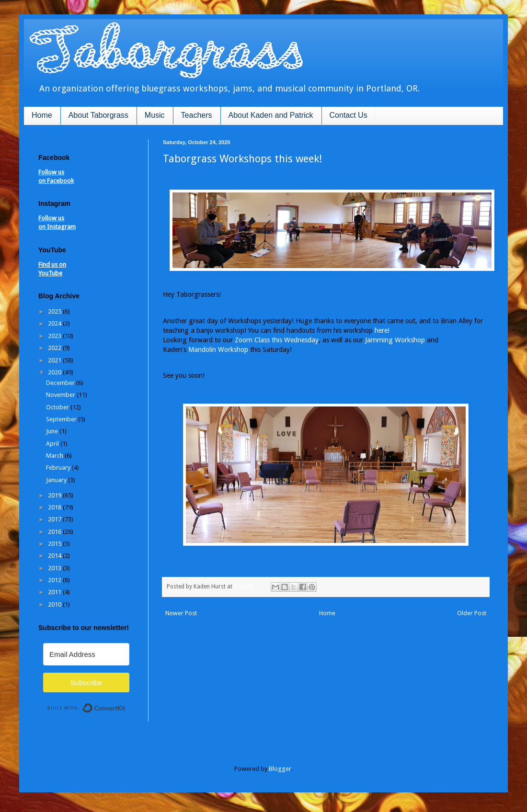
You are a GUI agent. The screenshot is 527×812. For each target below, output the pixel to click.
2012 (55, 580)
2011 (55, 592)
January (57, 480)
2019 (55, 495)
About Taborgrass (98, 115)
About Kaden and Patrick (271, 115)
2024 (55, 323)
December (61, 383)
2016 (55, 532)
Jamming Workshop (395, 340)
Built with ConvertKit (126, 704)
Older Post (472, 613)
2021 (55, 360)
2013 (55, 568)
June (53, 431)
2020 (55, 372)
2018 (55, 507)
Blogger (280, 769)
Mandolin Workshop (218, 350)
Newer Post (181, 613)
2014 (55, 556)
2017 (55, 519)
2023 (55, 336)
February (59, 468)
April (53, 444)
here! (382, 330)
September (62, 419)
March (55, 456)
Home (42, 115)
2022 (55, 348)
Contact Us (349, 115)
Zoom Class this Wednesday (277, 340)
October (58, 407)
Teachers (197, 115)
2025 (55, 311)
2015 (55, 544)
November (61, 395)
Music (155, 115)
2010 (55, 604)
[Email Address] (86, 654)
